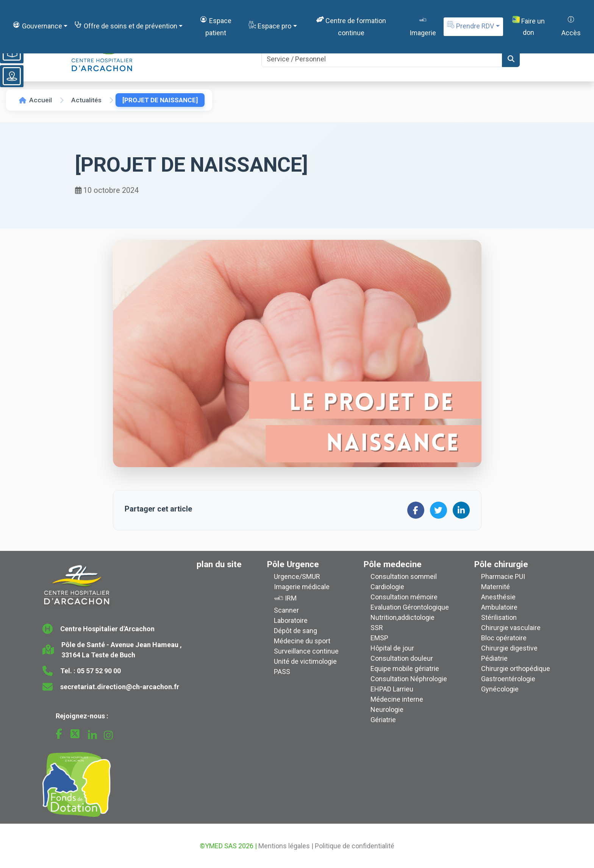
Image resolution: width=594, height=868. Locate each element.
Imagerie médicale (302, 587)
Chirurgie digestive (509, 648)
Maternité (496, 587)
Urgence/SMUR (297, 576)
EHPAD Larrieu (392, 689)
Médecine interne (397, 699)
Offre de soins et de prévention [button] (126, 25)
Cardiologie (387, 587)
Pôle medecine (393, 564)
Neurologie (387, 709)
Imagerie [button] (423, 26)
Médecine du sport (302, 641)
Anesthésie (498, 597)
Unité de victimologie (305, 661)
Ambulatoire (499, 607)
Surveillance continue (306, 651)
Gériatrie (383, 720)
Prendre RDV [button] (471, 25)
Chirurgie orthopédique (516, 669)
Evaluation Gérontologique (410, 607)
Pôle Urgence (293, 564)
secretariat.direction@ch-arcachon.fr (120, 687)
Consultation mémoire (404, 597)
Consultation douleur (402, 658)
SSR (377, 628)
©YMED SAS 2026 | (228, 846)
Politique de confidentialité (355, 846)
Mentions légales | (286, 846)
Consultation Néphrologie (409, 679)
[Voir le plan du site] (12, 76)
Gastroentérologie (508, 679)
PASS (282, 672)
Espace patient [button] (215, 26)
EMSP (379, 638)
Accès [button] (571, 26)
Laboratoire (291, 620)
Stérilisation (499, 617)
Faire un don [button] (528, 26)
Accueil (35, 100)
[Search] (382, 59)
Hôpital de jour (392, 648)
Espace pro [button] (270, 25)
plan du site (219, 564)
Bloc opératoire (504, 638)
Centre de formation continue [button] (351, 26)
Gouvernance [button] (37, 25)
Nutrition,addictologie (403, 617)
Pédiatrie (494, 658)
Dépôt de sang (295, 631)
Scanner (286, 610)
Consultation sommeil (404, 576)
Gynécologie (500, 689)
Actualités (86, 100)
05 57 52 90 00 (99, 671)
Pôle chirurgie (501, 564)
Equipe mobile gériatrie (405, 669)
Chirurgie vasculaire (511, 628)
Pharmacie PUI (503, 576)
